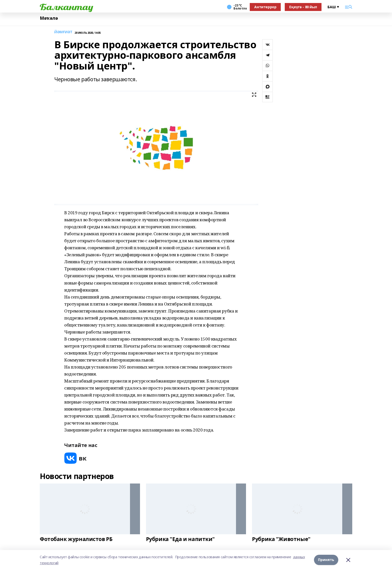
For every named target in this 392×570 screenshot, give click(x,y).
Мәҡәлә (49, 18)
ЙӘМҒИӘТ (63, 32)
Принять (326, 560)
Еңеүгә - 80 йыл (303, 7)
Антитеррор (265, 7)
